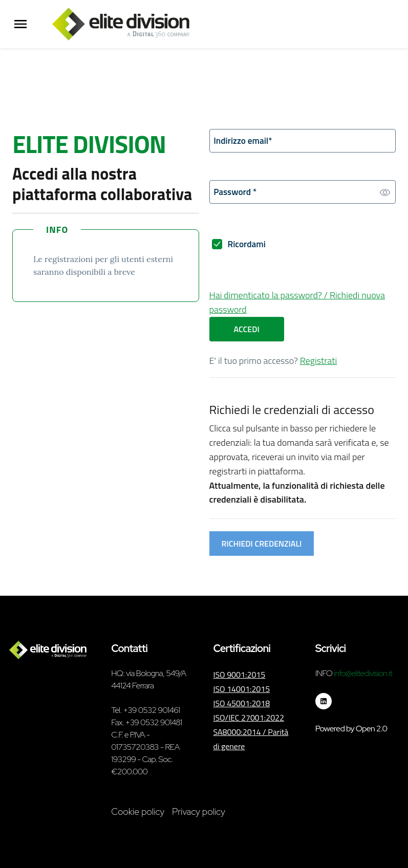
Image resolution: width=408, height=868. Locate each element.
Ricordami (248, 246)
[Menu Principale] (20, 24)
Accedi (247, 331)
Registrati (319, 363)
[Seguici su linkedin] (324, 701)
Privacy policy (199, 811)
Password (237, 193)
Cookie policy (138, 811)
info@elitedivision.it (363, 673)
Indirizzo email (244, 141)
